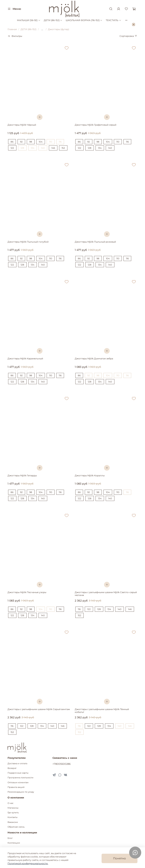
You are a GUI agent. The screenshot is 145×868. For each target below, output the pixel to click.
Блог (10, 838)
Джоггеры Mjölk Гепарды (22, 475)
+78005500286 (62, 764)
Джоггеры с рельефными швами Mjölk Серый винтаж (39, 709)
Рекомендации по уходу (21, 792)
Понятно (120, 858)
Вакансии (13, 822)
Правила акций (16, 787)
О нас (10, 803)
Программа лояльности (20, 778)
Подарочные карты (18, 773)
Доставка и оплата (17, 764)
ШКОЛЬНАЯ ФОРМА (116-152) (84, 20)
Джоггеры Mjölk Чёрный (22, 125)
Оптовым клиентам (18, 783)
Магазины (13, 808)
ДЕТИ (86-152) (53, 20)
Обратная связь (16, 827)
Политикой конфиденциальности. (28, 863)
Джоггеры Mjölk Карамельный (25, 359)
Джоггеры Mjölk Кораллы (90, 475)
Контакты (13, 817)
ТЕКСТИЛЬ (113, 20)
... (42, 29)
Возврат (12, 768)
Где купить (13, 813)
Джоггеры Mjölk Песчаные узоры (27, 592)
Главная (12, 29)
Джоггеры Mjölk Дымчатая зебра (94, 359)
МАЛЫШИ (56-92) (29, 20)
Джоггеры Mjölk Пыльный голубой (28, 242)
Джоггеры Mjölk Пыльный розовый (95, 242)
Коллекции (14, 843)
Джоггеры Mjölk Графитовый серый (96, 125)
